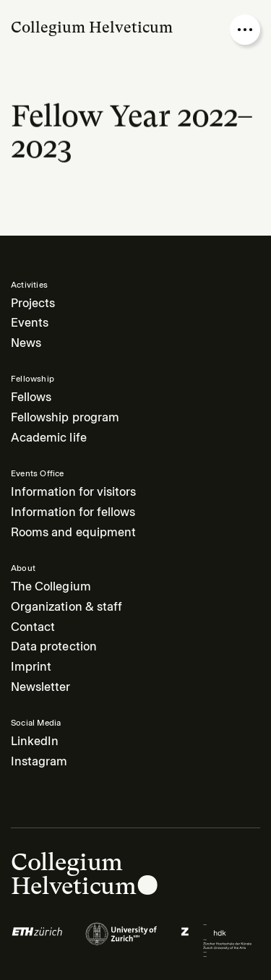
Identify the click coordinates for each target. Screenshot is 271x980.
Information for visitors (73, 492)
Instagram (39, 761)
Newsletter (41, 687)
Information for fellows (73, 512)
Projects (33, 303)
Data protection (54, 646)
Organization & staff (66, 607)
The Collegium (51, 586)
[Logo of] (37, 940)
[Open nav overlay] (245, 30)
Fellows (31, 397)
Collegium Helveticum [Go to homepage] (92, 27)
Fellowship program (65, 417)
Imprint (31, 667)
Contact (33, 627)
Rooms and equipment (73, 532)
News (26, 343)
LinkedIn (35, 741)
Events (30, 323)
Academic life (49, 438)
